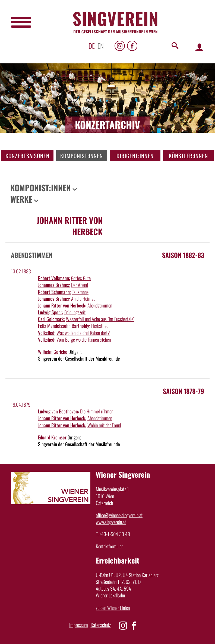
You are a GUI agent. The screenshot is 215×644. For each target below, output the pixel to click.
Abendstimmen (100, 305)
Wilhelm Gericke (53, 352)
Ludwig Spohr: (51, 312)
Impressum (79, 625)
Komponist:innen (82, 156)
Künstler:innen (188, 156)
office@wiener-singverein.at (119, 515)
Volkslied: (47, 333)
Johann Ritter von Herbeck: (62, 305)
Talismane (80, 292)
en (101, 46)
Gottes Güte (81, 278)
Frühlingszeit (75, 312)
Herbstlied (100, 326)
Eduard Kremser (52, 437)
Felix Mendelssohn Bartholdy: (64, 326)
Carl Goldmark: (51, 319)
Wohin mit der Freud (104, 425)
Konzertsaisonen (27, 156)
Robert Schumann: (54, 292)
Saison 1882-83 (183, 255)
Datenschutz (101, 625)
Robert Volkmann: (54, 278)
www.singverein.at (111, 522)
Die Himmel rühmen (97, 411)
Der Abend (80, 285)
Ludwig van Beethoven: (59, 411)
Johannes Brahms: (54, 285)
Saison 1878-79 (184, 391)
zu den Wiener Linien (113, 608)
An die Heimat (83, 299)
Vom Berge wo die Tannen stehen (84, 339)
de (92, 46)
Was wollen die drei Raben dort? (83, 333)
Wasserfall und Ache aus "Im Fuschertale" (100, 319)
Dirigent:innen (135, 156)
